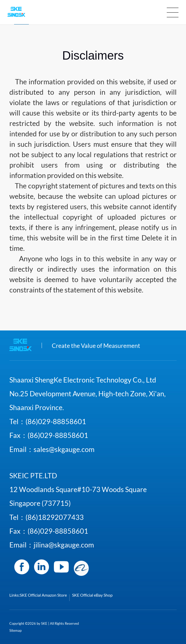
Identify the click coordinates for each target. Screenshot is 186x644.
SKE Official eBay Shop (92, 595)
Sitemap (15, 630)
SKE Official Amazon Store (43, 595)
